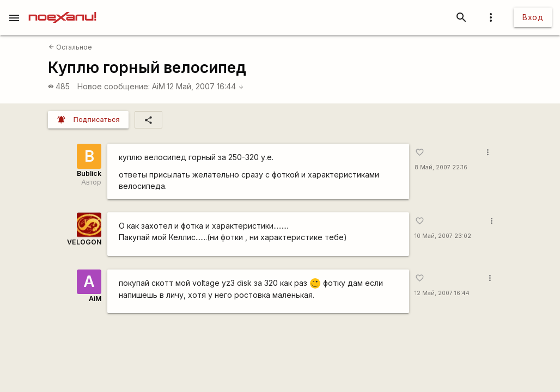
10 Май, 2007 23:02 (443, 236)
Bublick (89, 173)
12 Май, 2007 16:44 (205, 86)
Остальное (70, 47)
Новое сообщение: (114, 86)
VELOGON (84, 242)
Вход (533, 17)
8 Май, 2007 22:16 (441, 167)
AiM (159, 86)
